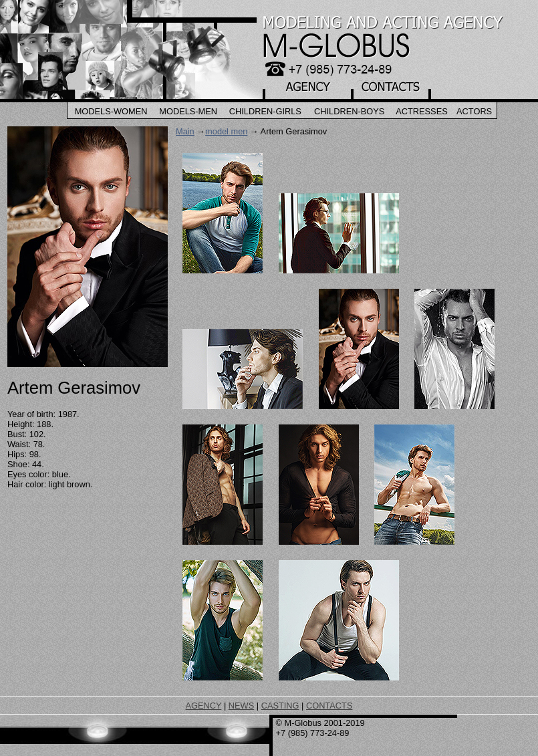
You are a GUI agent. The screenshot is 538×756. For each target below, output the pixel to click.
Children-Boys (349, 111)
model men (226, 131)
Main (185, 131)
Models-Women (111, 111)
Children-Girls (265, 111)
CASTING (280, 706)
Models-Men (188, 111)
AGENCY (204, 706)
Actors (474, 111)
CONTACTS (329, 706)
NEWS (241, 706)
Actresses (422, 111)
